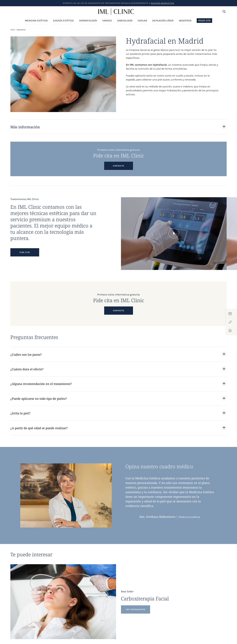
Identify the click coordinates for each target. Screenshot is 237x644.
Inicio (12, 30)
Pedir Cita (204, 21)
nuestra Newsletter (163, 3)
